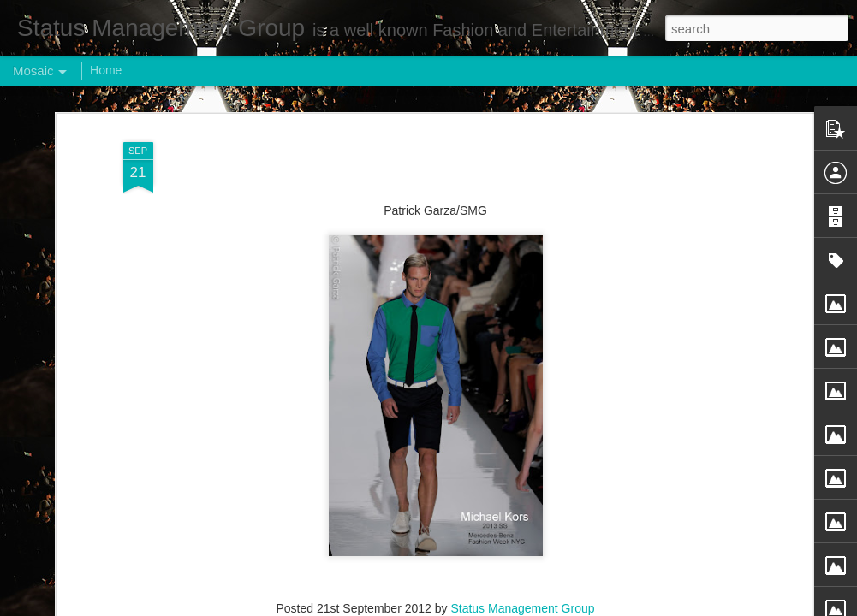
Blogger (482, 607)
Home (106, 70)
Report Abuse (532, 607)
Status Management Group (522, 549)
